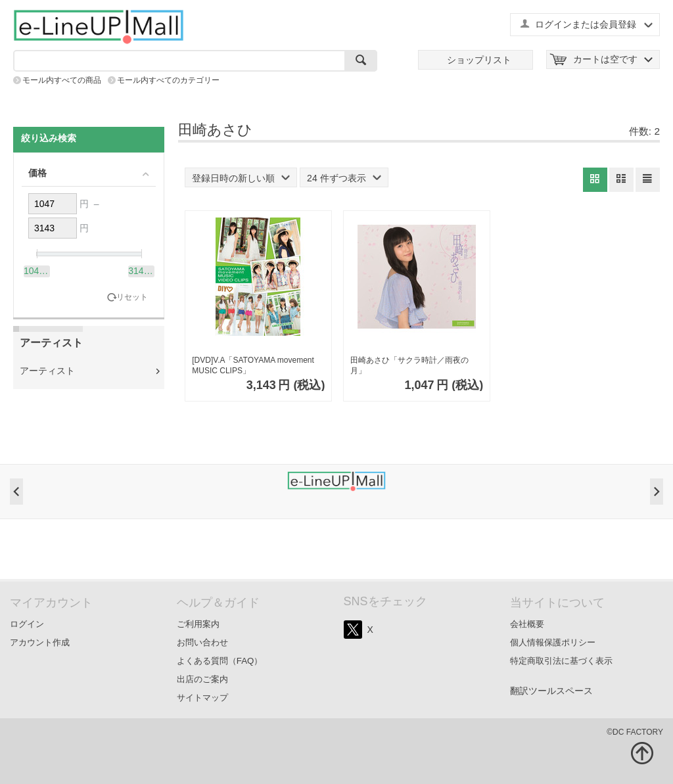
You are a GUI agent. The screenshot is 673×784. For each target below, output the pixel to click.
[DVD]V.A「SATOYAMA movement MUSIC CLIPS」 (253, 365)
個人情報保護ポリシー (553, 642)
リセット (132, 297)
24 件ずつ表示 (344, 178)
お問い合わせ (202, 642)
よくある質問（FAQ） (220, 661)
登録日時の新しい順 (241, 178)
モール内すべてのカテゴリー (168, 80)
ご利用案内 (198, 624)
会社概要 (527, 624)
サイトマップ (202, 698)
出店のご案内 (202, 679)
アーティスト (47, 371)
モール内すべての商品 (62, 80)
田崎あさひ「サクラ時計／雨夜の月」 (409, 365)
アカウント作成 (40, 642)
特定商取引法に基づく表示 (561, 661)
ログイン (27, 624)
